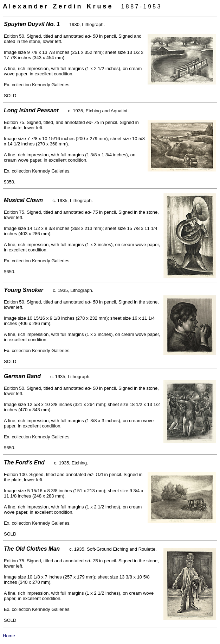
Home (9, 636)
